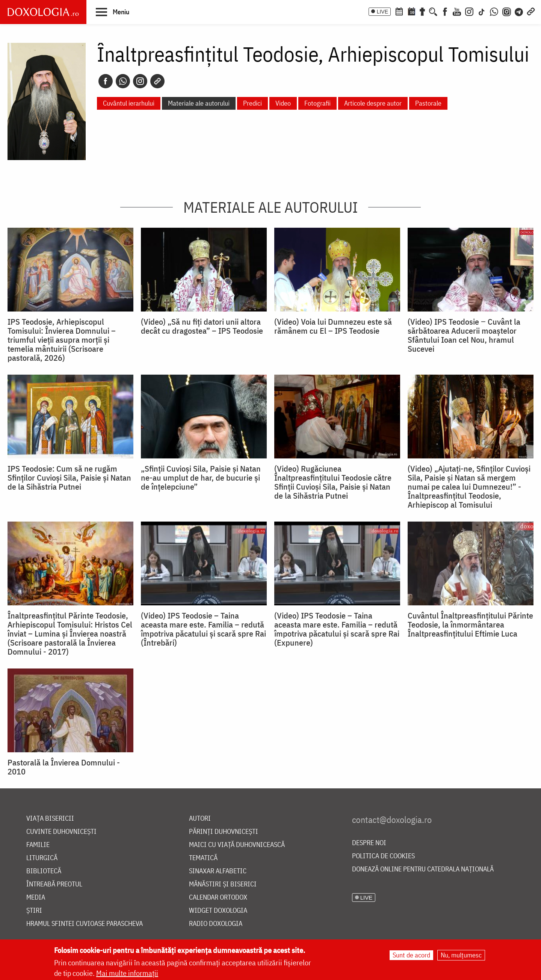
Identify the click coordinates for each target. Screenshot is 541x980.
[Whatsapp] (123, 81)
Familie (38, 845)
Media (36, 898)
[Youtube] (457, 11)
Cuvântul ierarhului (129, 103)
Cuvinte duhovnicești (61, 832)
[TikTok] (482, 11)
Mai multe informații (127, 973)
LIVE (382, 12)
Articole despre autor (373, 103)
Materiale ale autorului (199, 103)
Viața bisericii (50, 819)
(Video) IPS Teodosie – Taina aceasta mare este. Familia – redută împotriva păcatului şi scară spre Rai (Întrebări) (203, 629)
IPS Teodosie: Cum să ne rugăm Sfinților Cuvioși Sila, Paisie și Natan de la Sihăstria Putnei (69, 478)
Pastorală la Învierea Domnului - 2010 (64, 767)
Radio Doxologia (216, 924)
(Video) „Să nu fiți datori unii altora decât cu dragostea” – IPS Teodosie (202, 326)
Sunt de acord (411, 955)
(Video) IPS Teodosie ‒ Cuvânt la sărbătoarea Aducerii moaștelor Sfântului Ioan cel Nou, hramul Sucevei (464, 335)
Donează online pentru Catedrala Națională (423, 869)
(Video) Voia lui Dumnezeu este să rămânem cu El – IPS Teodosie (333, 326)
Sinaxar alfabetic (218, 871)
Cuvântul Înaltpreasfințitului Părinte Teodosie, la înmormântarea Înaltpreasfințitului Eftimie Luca (470, 625)
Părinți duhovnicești (224, 832)
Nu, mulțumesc (461, 955)
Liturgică (42, 858)
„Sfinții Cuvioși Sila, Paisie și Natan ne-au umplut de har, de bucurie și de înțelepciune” (201, 478)
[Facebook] (445, 11)
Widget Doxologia (218, 911)
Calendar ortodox (218, 898)
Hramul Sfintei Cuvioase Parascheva (85, 924)
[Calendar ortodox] (399, 11)
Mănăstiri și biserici (223, 884)
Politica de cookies (383, 856)
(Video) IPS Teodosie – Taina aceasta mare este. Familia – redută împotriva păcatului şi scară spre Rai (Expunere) (337, 629)
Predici (252, 103)
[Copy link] (157, 81)
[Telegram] (519, 11)
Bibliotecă (44, 871)
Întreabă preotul (54, 884)
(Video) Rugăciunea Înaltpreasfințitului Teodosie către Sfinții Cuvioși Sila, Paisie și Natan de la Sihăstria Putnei (333, 482)
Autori (200, 819)
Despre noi (369, 843)
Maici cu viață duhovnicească (237, 845)
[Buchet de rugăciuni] (422, 11)
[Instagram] (469, 11)
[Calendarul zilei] (411, 11)
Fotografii (317, 103)
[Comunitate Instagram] (507, 11)
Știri (34, 911)
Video (283, 103)
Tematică (203, 858)
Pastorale (428, 103)
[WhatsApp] (494, 11)
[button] (113, 12)
